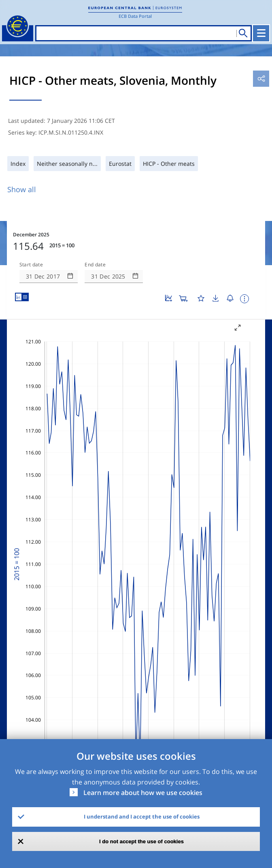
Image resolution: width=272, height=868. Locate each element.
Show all (22, 189)
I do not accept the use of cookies (141, 841)
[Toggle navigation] (261, 33)
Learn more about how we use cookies (143, 793)
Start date (31, 265)
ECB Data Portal (135, 16)
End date (95, 265)
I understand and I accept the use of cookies (142, 817)
